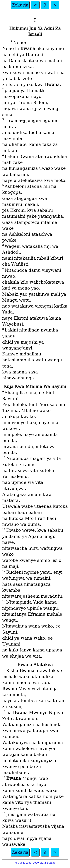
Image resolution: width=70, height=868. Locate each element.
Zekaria (20, 5)
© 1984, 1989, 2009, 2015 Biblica (35, 863)
